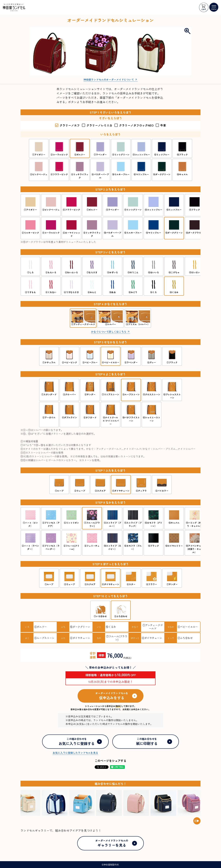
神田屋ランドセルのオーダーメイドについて (109, 80)
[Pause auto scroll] (197, 821)
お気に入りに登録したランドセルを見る (75, 753)
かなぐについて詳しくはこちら (109, 332)
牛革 (161, 125)
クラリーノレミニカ (97, 125)
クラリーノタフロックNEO (134, 125)
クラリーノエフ (67, 125)
